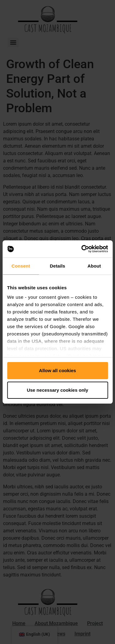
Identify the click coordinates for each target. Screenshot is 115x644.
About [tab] (94, 266)
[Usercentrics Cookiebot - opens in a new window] (82, 249)
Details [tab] (58, 266)
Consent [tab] (21, 266)
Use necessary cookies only (57, 390)
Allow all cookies (57, 370)
